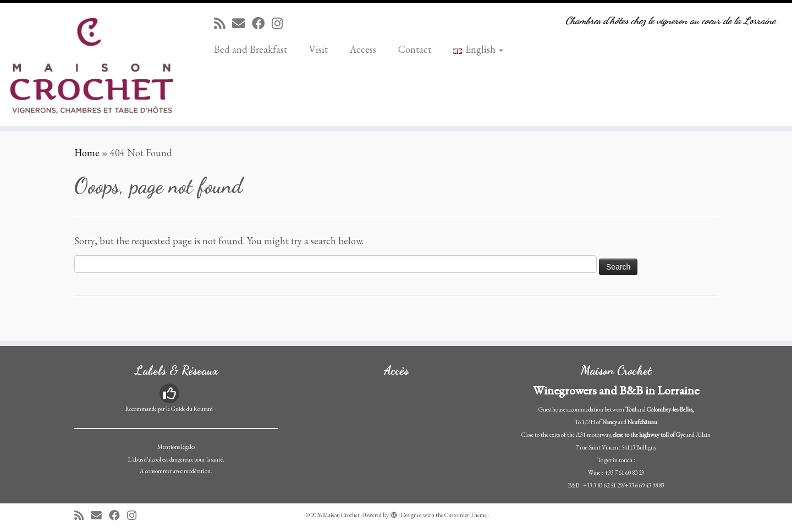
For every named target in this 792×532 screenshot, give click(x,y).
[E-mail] (242, 23)
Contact (415, 49)
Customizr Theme (466, 515)
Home (87, 153)
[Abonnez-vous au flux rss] (223, 23)
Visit (318, 49)
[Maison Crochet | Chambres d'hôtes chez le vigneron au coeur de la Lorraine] (91, 64)
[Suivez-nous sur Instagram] (281, 23)
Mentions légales (176, 447)
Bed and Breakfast (251, 49)
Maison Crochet (341, 515)
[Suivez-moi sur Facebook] (262, 23)
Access (363, 49)
